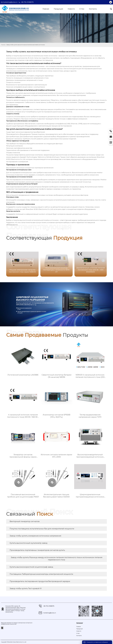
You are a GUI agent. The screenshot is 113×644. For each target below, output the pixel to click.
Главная (3, 45)
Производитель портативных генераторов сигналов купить (37, 550)
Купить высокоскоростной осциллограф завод (31, 567)
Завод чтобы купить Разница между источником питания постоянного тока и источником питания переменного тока (57, 559)
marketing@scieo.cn (10, 2)
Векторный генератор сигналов (25, 521)
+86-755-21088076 (27, 2)
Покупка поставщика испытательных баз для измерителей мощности (42, 529)
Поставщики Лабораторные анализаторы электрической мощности (41, 574)
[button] (103, 260)
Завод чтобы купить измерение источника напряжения (35, 536)
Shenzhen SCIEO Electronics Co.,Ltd (39, 209)
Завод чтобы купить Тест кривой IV (26, 588)
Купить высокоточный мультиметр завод (28, 543)
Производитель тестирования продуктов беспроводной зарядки (40, 581)
